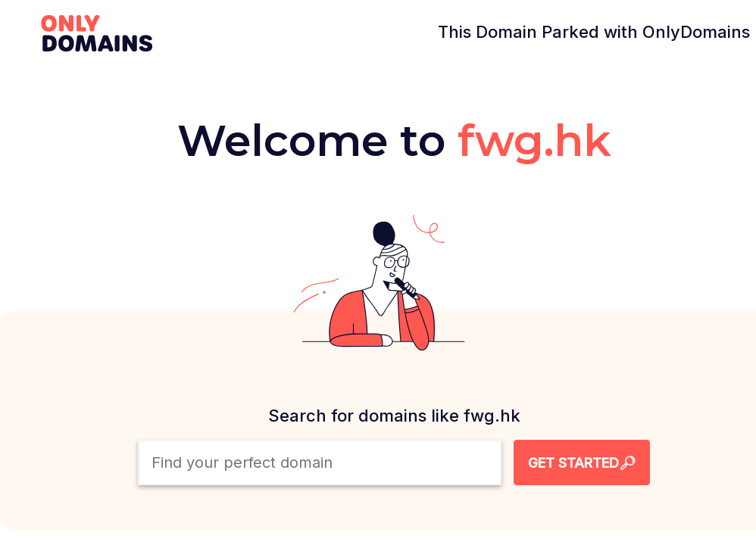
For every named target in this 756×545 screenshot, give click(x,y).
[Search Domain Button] (582, 462)
